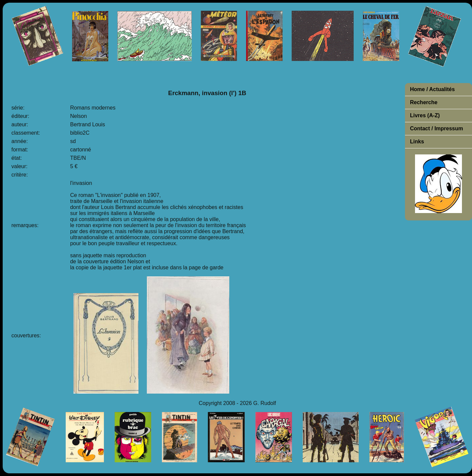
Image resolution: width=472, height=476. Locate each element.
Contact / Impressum (436, 128)
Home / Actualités (432, 89)
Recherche (424, 102)
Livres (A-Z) (425, 115)
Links (417, 142)
